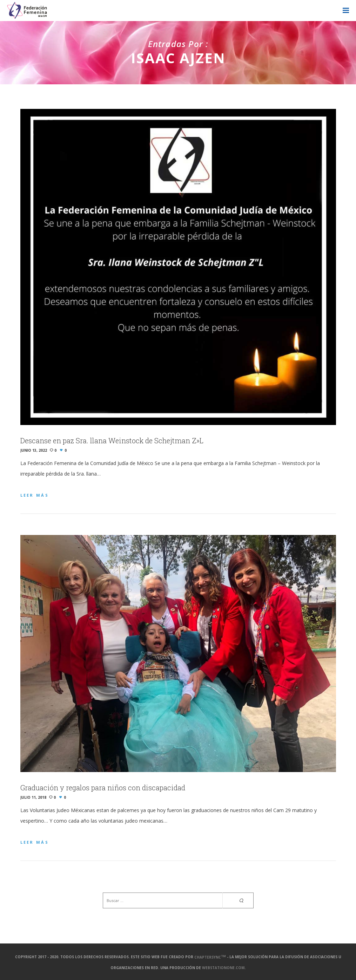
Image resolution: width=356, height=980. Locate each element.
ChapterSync (210, 957)
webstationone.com (223, 968)
